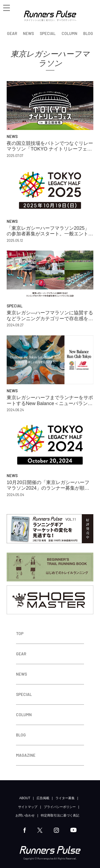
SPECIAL (48, 33)
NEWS (28, 33)
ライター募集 (65, 798)
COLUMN (69, 33)
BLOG (88, 33)
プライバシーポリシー (60, 807)
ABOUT (25, 798)
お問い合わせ (25, 815)
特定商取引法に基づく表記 (60, 815)
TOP (20, 633)
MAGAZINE (26, 755)
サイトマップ (28, 807)
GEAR (12, 33)
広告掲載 (43, 798)
